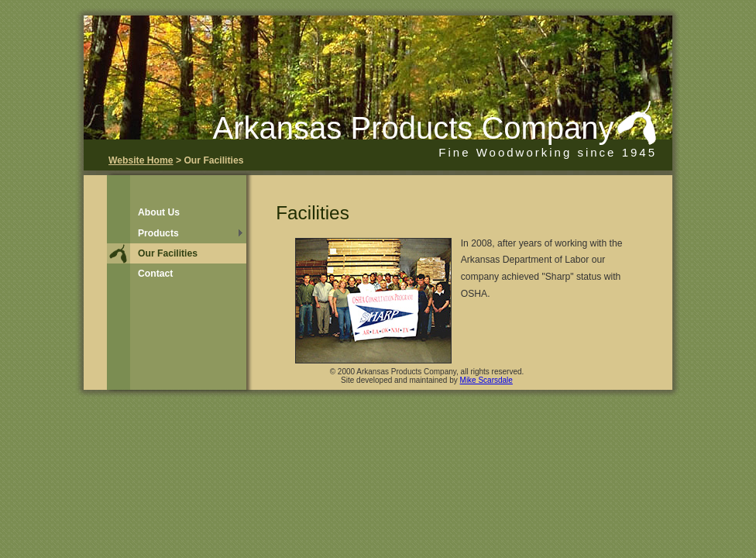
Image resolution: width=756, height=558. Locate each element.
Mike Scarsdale (486, 380)
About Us (159, 212)
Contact (155, 274)
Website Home (141, 160)
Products (158, 233)
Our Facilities (168, 253)
